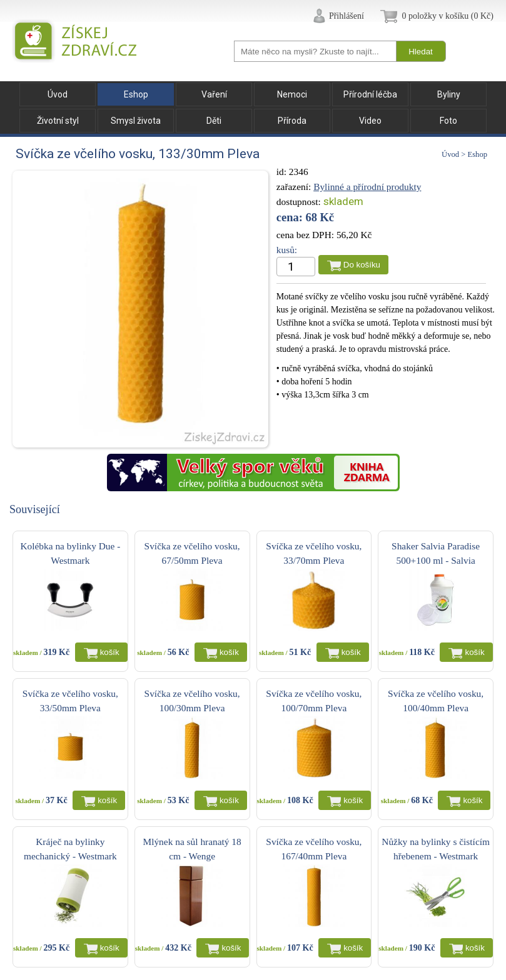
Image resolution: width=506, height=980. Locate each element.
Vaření (214, 94)
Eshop (136, 94)
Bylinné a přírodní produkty (367, 187)
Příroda (292, 121)
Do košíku (362, 265)
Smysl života (136, 121)
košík (110, 652)
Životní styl (58, 121)
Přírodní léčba (370, 94)
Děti (214, 121)
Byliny (449, 94)
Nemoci (292, 94)
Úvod (58, 94)
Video (370, 121)
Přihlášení (347, 16)
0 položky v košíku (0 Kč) (448, 16)
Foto (448, 121)
